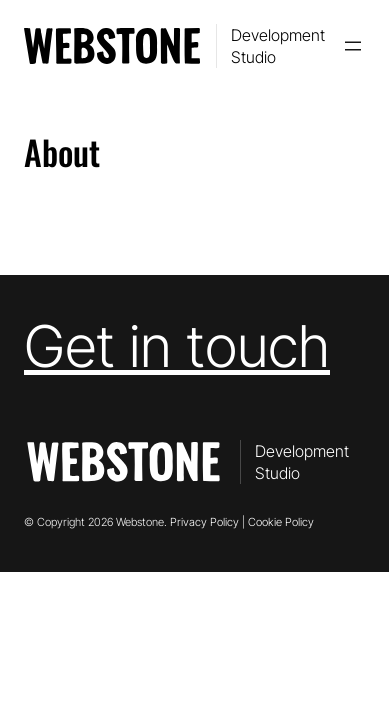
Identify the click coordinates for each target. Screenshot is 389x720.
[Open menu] (353, 46)
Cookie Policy (281, 522)
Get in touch (177, 346)
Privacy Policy (204, 522)
